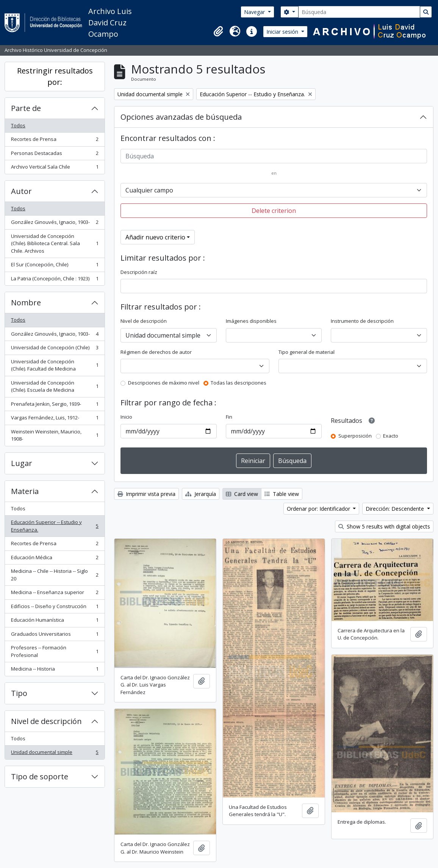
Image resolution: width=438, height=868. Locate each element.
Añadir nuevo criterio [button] (155, 237)
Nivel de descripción (46, 721)
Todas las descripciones (239, 383)
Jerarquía (201, 494)
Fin (229, 417)
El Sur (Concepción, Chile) (55, 266)
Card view (242, 494)
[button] (218, 31)
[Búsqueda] (359, 12)
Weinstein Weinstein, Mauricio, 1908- (55, 435)
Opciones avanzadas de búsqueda (181, 117)
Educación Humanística (55, 622)
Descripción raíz (139, 272)
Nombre (26, 303)
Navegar (255, 12)
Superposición (355, 436)
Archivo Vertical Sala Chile (55, 168)
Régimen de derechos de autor (156, 352)
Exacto (391, 436)
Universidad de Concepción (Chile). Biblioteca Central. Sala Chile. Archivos (55, 243)
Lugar (22, 463)
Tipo (19, 693)
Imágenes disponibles (251, 321)
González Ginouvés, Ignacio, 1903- (55, 224)
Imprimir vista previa (146, 494)
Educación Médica (55, 559)
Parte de (26, 108)
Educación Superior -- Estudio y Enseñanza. (55, 526)
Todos (18, 125)
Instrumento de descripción (362, 321)
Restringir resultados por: (55, 76)
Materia (25, 491)
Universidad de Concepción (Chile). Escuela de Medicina (55, 386)
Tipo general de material (307, 352)
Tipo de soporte (40, 777)
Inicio (126, 417)
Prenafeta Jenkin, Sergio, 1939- (55, 406)
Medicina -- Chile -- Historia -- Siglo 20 (55, 575)
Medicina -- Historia (55, 670)
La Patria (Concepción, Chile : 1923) (55, 280)
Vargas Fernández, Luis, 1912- (55, 419)
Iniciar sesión (283, 32)
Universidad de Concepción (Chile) (55, 349)
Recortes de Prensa (55, 141)
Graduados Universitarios (55, 636)
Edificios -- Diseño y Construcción (55, 608)
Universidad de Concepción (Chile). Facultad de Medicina (55, 365)
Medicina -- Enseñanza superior (55, 594)
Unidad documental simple (55, 754)
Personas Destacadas (55, 155)
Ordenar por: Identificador (319, 509)
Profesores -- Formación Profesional (55, 651)
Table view (282, 494)
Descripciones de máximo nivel (164, 383)
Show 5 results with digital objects (384, 526)
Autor (21, 191)
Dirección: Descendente (396, 509)
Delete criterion (274, 211)
